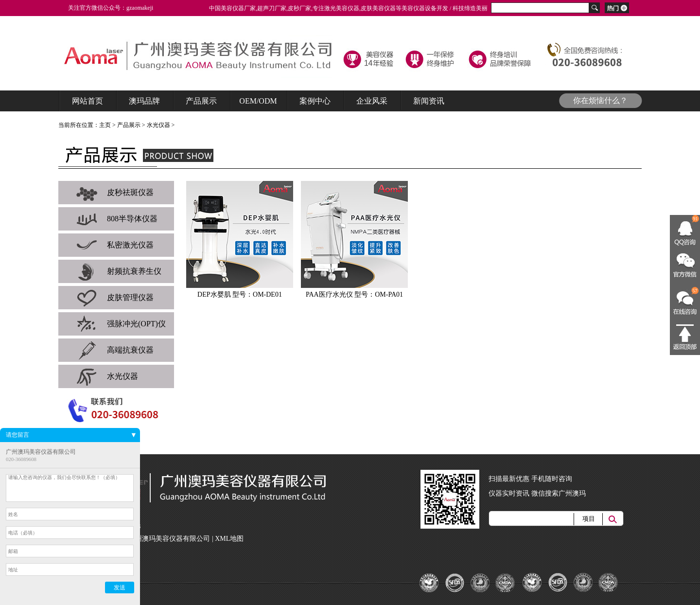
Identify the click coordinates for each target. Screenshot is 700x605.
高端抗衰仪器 (114, 350)
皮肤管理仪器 (114, 298)
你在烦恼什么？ (600, 100)
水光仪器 (158, 125)
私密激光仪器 (114, 245)
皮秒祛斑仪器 (114, 193)
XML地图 (229, 539)
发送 (120, 587)
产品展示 (129, 125)
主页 (105, 125)
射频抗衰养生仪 (118, 271)
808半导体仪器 (116, 219)
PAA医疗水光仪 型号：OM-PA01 (354, 294)
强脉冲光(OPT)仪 (121, 324)
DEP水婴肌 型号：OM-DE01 (240, 294)
